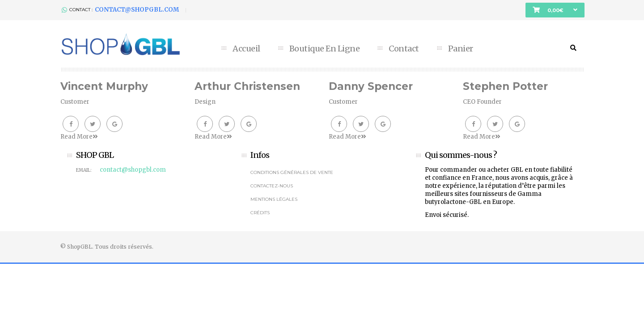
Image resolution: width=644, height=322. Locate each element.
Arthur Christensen (247, 86)
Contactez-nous (272, 186)
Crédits (260, 213)
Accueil (246, 49)
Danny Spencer (371, 86)
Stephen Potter (505, 86)
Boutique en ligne (325, 49)
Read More (79, 137)
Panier (461, 49)
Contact (404, 49)
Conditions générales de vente (292, 172)
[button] (555, 10)
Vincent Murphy (104, 86)
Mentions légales (274, 199)
